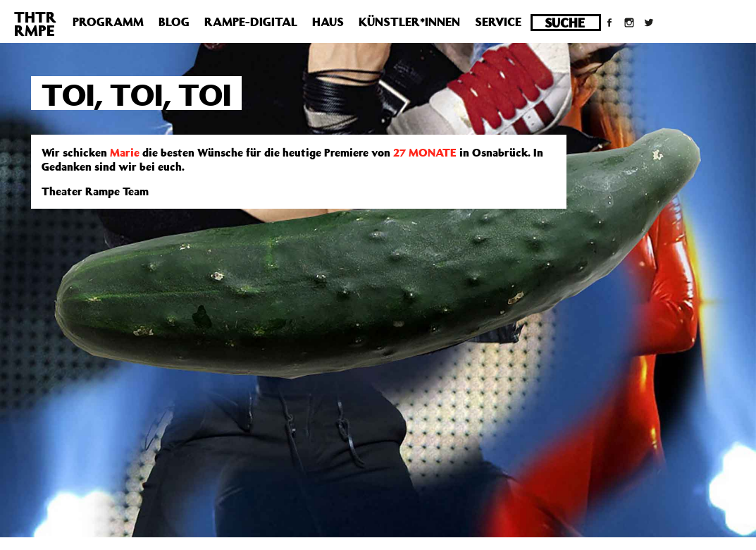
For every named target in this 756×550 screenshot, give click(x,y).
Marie (125, 152)
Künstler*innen (409, 22)
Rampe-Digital (251, 22)
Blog (174, 22)
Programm (108, 22)
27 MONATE (425, 152)
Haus (328, 22)
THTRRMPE (35, 24)
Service (498, 22)
